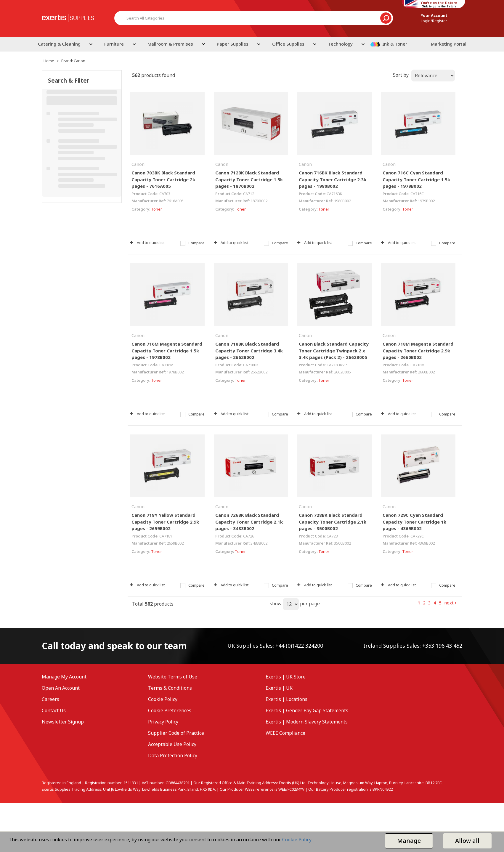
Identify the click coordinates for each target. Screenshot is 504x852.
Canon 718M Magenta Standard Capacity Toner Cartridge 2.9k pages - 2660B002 (418, 350)
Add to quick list (147, 243)
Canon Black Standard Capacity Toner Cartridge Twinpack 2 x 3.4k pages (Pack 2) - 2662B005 (334, 350)
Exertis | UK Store (286, 677)
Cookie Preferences (170, 710)
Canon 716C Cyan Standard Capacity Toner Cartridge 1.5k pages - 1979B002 (416, 179)
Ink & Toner (395, 44)
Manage (409, 841)
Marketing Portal (449, 44)
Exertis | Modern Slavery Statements (307, 722)
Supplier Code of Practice (176, 733)
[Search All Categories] (254, 18)
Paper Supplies (233, 44)
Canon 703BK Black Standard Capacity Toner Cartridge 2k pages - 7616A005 (163, 179)
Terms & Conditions (170, 688)
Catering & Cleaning (59, 44)
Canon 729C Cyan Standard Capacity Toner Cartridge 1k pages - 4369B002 (414, 522)
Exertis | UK (279, 688)
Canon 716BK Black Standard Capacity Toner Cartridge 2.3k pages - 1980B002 (333, 179)
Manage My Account (64, 677)
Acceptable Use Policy (172, 744)
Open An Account (61, 688)
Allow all (467, 841)
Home (49, 61)
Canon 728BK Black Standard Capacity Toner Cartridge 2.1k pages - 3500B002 (333, 522)
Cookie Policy (163, 699)
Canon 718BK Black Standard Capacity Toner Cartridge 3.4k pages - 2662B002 (249, 350)
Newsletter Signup (63, 722)
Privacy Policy (163, 722)
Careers (50, 699)
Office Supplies (288, 44)
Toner (157, 209)
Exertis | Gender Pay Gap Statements (307, 710)
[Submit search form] (386, 18)
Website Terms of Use (173, 677)
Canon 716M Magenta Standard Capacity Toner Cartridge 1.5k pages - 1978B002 (167, 350)
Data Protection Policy (173, 755)
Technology (340, 44)
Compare (192, 243)
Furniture (114, 44)
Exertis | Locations (286, 699)
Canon (138, 164)
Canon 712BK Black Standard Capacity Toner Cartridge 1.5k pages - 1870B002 (249, 179)
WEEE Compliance (285, 733)
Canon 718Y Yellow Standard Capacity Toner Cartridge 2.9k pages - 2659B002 (165, 522)
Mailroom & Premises (170, 44)
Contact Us (54, 710)
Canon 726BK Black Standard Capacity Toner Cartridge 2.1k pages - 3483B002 (249, 522)
